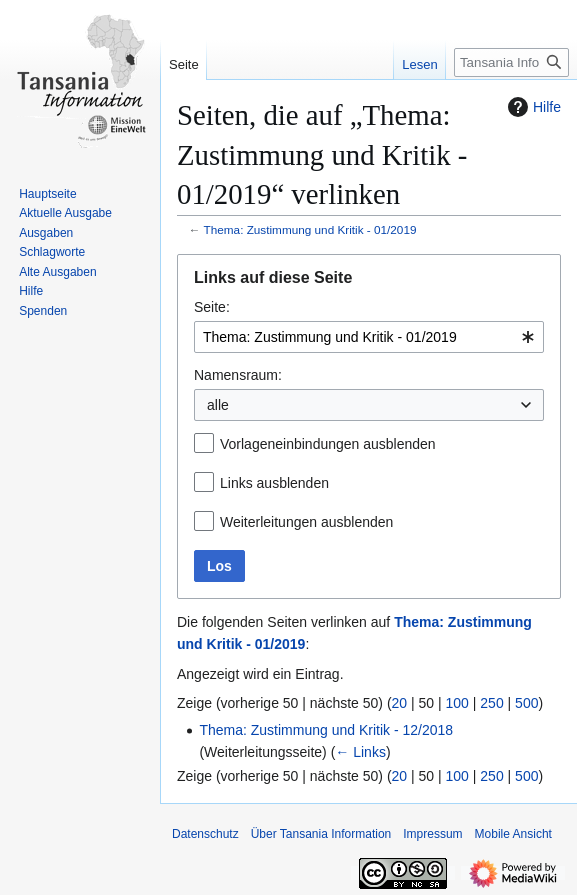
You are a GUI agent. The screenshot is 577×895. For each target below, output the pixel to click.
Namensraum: (238, 375)
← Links (360, 752)
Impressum (432, 834)
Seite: (212, 307)
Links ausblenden (274, 483)
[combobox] (369, 337)
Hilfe (532, 107)
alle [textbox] (218, 405)
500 (526, 703)
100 (457, 703)
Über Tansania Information (321, 834)
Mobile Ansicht (513, 834)
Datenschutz (205, 834)
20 (400, 703)
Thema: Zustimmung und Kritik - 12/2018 (326, 730)
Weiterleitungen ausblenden (306, 522)
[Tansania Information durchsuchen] (511, 62)
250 (491, 703)
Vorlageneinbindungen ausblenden (328, 444)
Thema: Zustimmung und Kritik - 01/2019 (310, 229)
